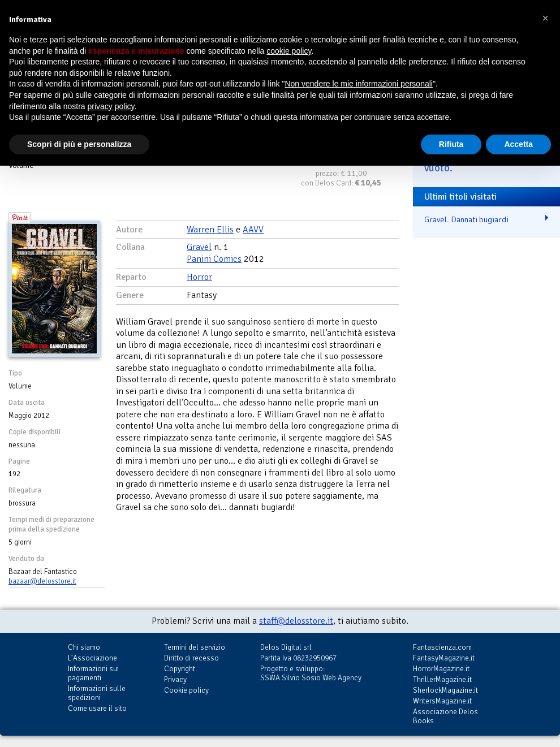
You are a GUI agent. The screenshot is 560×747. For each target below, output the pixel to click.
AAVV (253, 230)
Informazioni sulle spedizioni (97, 693)
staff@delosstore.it (296, 621)
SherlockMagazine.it (445, 690)
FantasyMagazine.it (444, 658)
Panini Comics (214, 259)
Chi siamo (84, 647)
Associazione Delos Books (445, 716)
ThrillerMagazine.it (442, 679)
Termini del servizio (195, 647)
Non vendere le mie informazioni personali (358, 84)
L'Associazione (92, 658)
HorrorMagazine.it (441, 669)
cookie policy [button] (289, 51)
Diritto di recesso (191, 658)
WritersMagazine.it (442, 701)
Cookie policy (186, 690)
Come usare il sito (97, 708)
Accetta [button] (518, 144)
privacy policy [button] (111, 106)
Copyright (180, 669)
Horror (199, 277)
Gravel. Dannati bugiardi (466, 219)
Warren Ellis (210, 230)
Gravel (199, 247)
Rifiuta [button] (451, 144)
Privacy (175, 679)
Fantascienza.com (442, 647)
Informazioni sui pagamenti (93, 673)
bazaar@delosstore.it (42, 581)
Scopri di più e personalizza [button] (79, 144)
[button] (545, 18)
